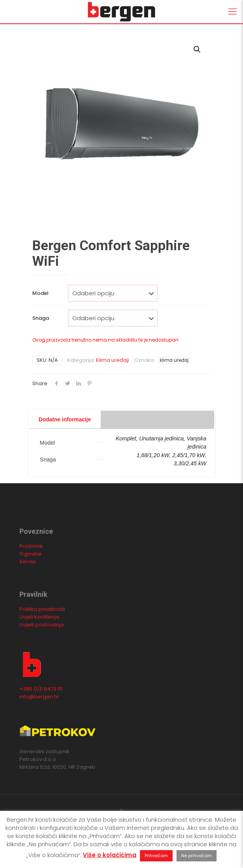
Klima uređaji (113, 360)
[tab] (121, 411)
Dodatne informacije (65, 419)
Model (40, 293)
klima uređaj (174, 360)
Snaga (41, 318)
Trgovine (31, 554)
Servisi (28, 562)
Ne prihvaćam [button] (197, 856)
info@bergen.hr (39, 697)
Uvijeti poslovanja (42, 625)
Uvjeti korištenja (39, 617)
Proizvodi (31, 546)
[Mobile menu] (233, 12)
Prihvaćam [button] (156, 856)
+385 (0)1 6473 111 (41, 689)
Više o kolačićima (110, 855)
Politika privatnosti (42, 609)
